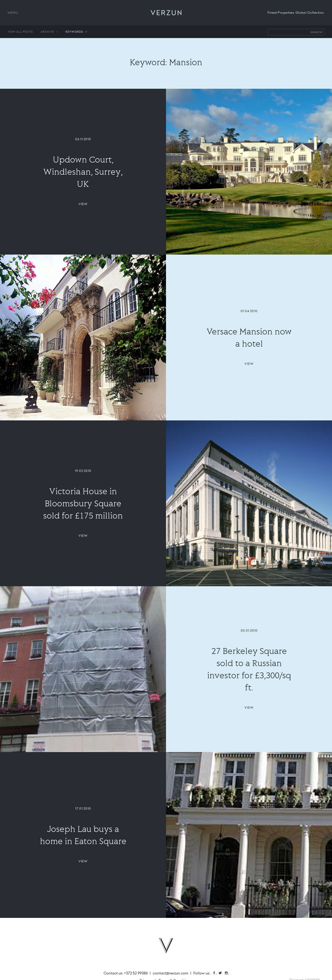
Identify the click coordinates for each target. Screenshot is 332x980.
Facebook (216, 974)
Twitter (222, 974)
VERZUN (166, 13)
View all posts (20, 32)
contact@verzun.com (171, 973)
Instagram (228, 974)
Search (316, 32)
